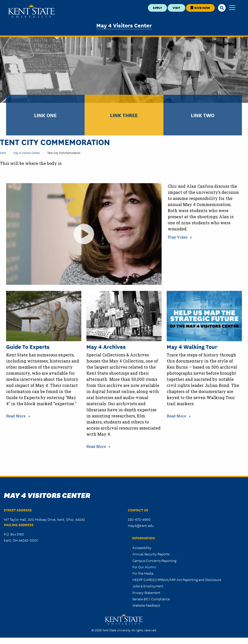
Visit (176, 7)
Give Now (200, 7)
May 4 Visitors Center (124, 25)
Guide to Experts (28, 347)
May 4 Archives (106, 347)
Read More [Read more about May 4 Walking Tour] (176, 416)
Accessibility (142, 547)
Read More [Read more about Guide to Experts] (16, 416)
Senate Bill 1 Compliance (151, 599)
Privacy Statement (146, 592)
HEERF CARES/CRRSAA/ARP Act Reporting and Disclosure (177, 579)
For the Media (143, 573)
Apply (157, 7)
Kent (3, 153)
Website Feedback (146, 605)
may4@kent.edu (141, 525)
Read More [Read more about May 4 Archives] (96, 446)
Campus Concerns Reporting (154, 560)
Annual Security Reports (151, 554)
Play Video (178, 237)
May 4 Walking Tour (192, 347)
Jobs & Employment (148, 586)
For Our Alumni (144, 567)
